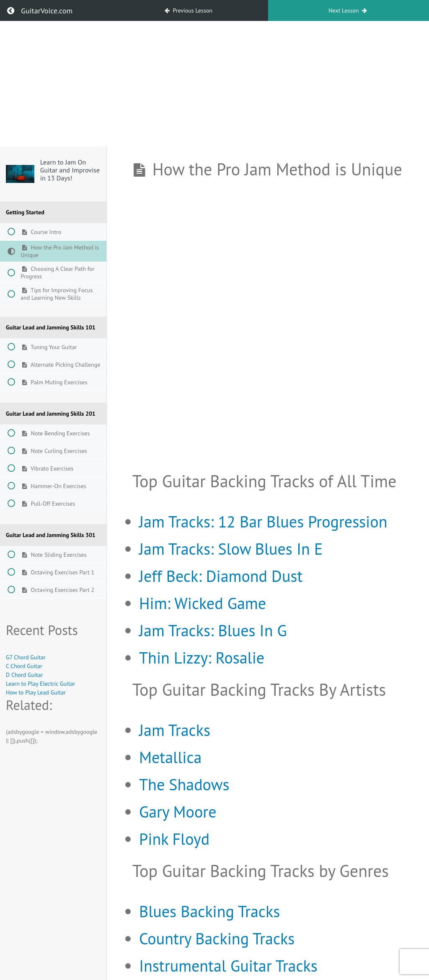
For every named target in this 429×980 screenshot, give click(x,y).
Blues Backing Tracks (209, 911)
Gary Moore (178, 812)
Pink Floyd (174, 839)
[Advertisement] (214, 84)
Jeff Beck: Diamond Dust (221, 576)
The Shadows (184, 784)
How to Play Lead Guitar (36, 692)
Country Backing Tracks (217, 938)
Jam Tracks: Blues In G (213, 630)
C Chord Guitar (24, 666)
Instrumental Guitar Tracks (228, 966)
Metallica (170, 757)
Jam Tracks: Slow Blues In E (231, 549)
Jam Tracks (175, 730)
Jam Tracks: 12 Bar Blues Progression (263, 521)
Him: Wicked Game (203, 603)
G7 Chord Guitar (26, 657)
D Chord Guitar (24, 675)
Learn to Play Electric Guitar (40, 684)
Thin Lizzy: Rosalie (202, 657)
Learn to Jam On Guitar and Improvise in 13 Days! (70, 170)
